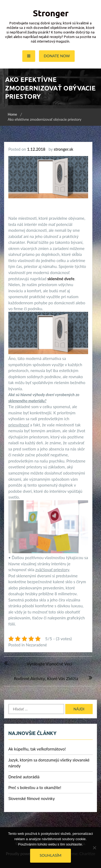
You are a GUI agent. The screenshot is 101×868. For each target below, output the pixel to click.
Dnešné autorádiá (24, 777)
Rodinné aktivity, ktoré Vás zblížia (46, 678)
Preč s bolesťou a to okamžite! (35, 787)
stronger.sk (63, 149)
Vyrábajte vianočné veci (49, 664)
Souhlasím (51, 855)
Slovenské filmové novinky (32, 798)
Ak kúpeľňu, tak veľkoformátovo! (37, 749)
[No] (94, 848)
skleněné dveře (61, 279)
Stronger (51, 13)
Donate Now (57, 56)
